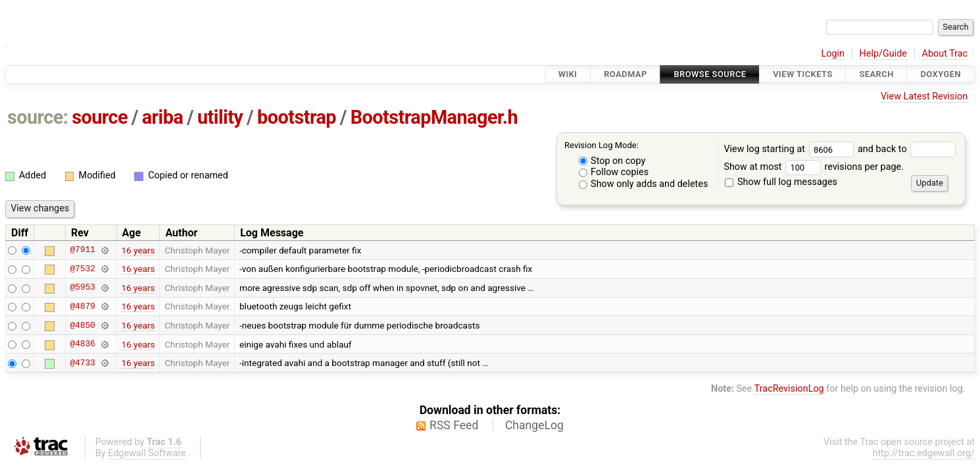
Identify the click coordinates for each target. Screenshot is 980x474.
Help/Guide (883, 54)
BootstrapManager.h (434, 117)
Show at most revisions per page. (814, 167)
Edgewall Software (147, 453)
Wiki (568, 74)
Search (876, 74)
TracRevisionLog (789, 389)
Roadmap (625, 74)
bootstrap (297, 117)
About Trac (945, 54)
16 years (138, 250)
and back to (907, 149)
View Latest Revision (924, 96)
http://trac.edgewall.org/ (923, 453)
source (100, 117)
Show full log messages (781, 182)
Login (833, 54)
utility (220, 117)
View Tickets (802, 74)
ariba (163, 117)
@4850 (82, 325)
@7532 (82, 269)
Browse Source (710, 74)
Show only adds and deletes (644, 184)
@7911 (82, 250)
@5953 (82, 288)
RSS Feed (454, 425)
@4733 (82, 363)
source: (38, 117)
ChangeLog (534, 425)
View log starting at (791, 149)
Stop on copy (612, 161)
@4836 (82, 344)
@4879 (82, 306)
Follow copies (614, 172)
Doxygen (941, 74)
